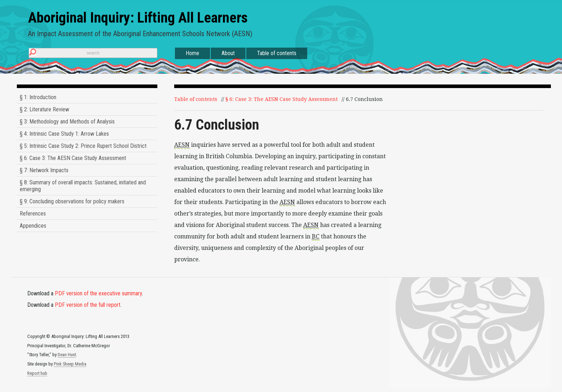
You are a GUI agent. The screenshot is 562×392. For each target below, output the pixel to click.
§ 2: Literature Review (44, 109)
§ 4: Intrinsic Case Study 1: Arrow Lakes (64, 134)
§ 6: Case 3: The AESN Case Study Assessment (73, 158)
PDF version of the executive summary (98, 293)
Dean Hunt (67, 355)
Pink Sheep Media (70, 364)
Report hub (37, 373)
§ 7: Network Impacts (44, 170)
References (33, 214)
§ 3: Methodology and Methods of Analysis (67, 122)
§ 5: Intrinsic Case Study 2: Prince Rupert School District (83, 146)
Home (192, 53)
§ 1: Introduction (38, 97)
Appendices (33, 226)
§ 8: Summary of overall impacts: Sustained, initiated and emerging (83, 186)
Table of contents (277, 53)
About (228, 53)
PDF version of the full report (88, 305)
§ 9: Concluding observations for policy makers (72, 201)
